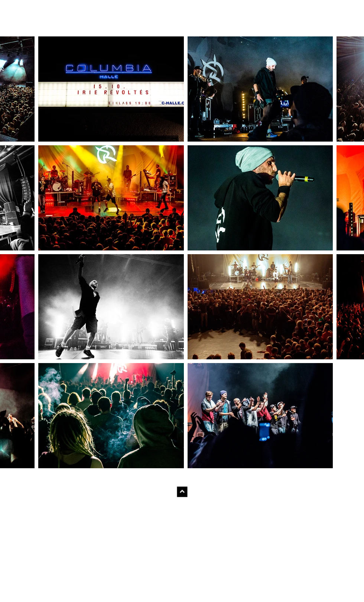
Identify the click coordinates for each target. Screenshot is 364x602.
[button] (111, 89)
